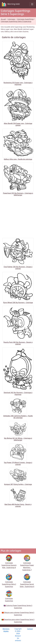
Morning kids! (10, 4)
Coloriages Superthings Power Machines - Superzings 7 (27, 564)
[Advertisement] (18, 217)
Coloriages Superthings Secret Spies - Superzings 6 (27, 582)
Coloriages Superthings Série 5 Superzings (16, 21)
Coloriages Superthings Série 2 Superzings (9, 582)
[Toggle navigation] (32, 4)
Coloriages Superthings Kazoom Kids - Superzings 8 (9, 563)
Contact (30, 629)
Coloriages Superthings (25, 19)
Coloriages (11, 19)
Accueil (3, 19)
